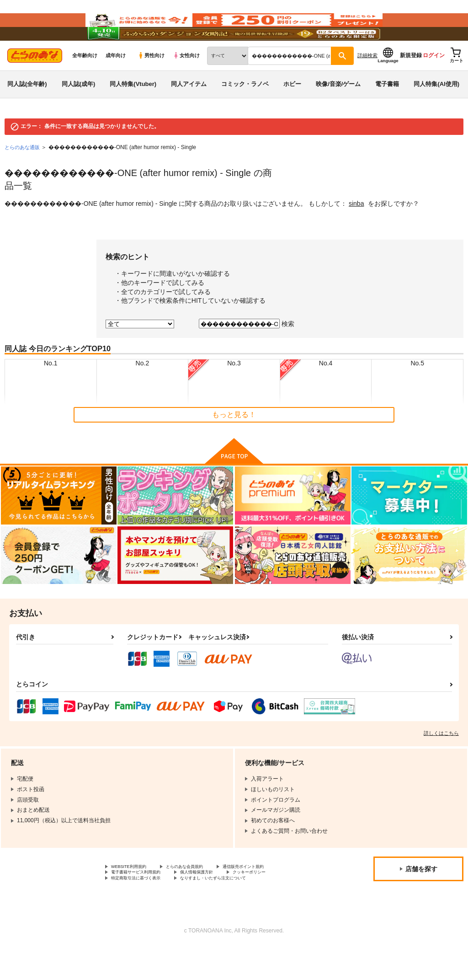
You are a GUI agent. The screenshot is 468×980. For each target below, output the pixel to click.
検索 (288, 351)
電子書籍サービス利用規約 (144, 903)
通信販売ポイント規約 (274, 895)
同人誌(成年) (79, 111)
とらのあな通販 (24, 175)
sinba (356, 231)
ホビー (292, 111)
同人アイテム (189, 111)
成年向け (116, 83)
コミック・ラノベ (245, 111)
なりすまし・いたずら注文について (240, 910)
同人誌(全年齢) (27, 111)
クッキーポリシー (282, 903)
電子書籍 (387, 111)
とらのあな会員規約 (202, 895)
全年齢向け (85, 83)
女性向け (186, 83)
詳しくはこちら (441, 760)
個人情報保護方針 (218, 903)
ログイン (434, 83)
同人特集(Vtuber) (133, 111)
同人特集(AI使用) (436, 111)
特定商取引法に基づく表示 (144, 910)
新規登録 (411, 83)
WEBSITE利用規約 (134, 895)
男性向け (151, 83)
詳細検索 (367, 83)
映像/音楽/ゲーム (338, 111)
